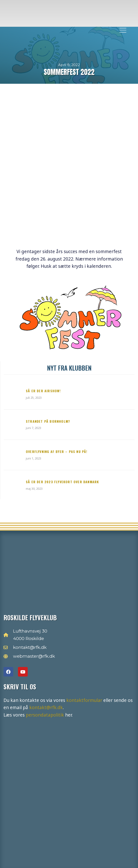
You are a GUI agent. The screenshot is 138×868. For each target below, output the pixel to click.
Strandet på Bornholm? (48, 421)
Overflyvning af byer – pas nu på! (57, 451)
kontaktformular (84, 700)
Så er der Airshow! (43, 391)
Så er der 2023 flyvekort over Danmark (62, 482)
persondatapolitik (45, 715)
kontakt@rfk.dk (46, 707)
